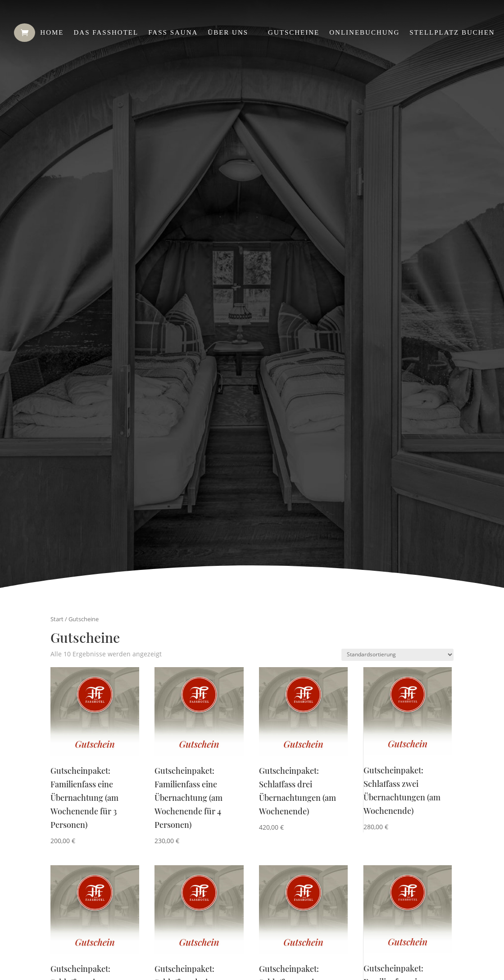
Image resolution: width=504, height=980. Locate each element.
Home (52, 32)
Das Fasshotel (106, 32)
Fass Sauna (173, 32)
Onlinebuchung (364, 32)
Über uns (228, 32)
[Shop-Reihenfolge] (397, 655)
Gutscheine (294, 32)
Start (57, 619)
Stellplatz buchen (452, 32)
